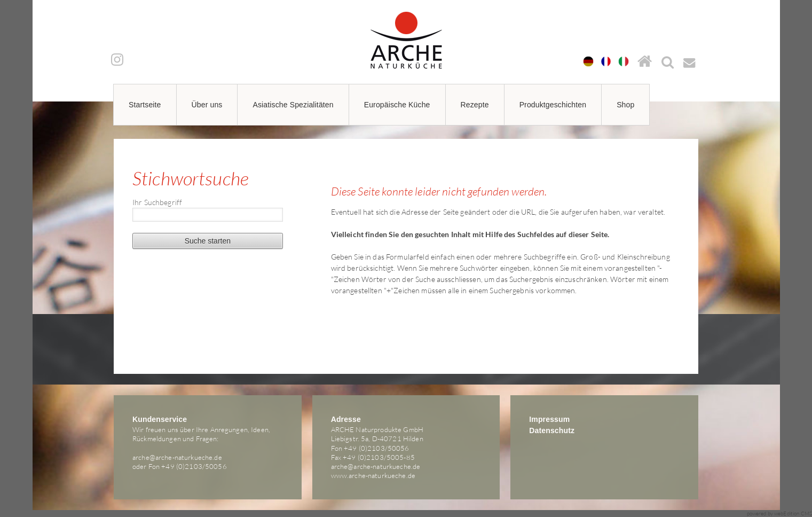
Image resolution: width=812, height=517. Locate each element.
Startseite (145, 105)
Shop (625, 105)
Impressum (549, 419)
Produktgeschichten (553, 105)
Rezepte (475, 105)
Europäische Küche (397, 105)
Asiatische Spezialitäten (293, 105)
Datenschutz (552, 430)
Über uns (207, 105)
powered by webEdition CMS (780, 514)
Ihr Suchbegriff (157, 202)
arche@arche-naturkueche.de (177, 457)
